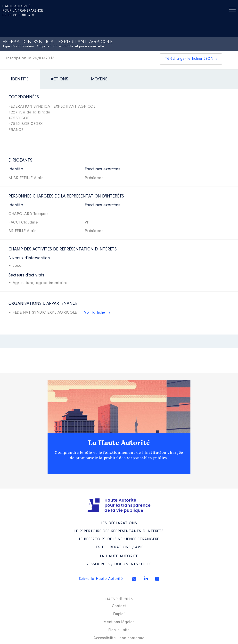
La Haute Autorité (119, 443)
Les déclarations (119, 523)
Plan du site (119, 630)
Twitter (134, 579)
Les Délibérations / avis (119, 547)
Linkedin (146, 578)
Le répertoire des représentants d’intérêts (119, 531)
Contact (119, 606)
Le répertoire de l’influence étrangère (119, 539)
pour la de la (23, 11)
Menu (232, 10)
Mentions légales (119, 622)
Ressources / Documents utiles (119, 564)
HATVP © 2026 (119, 599)
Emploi (119, 614)
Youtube (157, 579)
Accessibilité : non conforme (119, 638)
